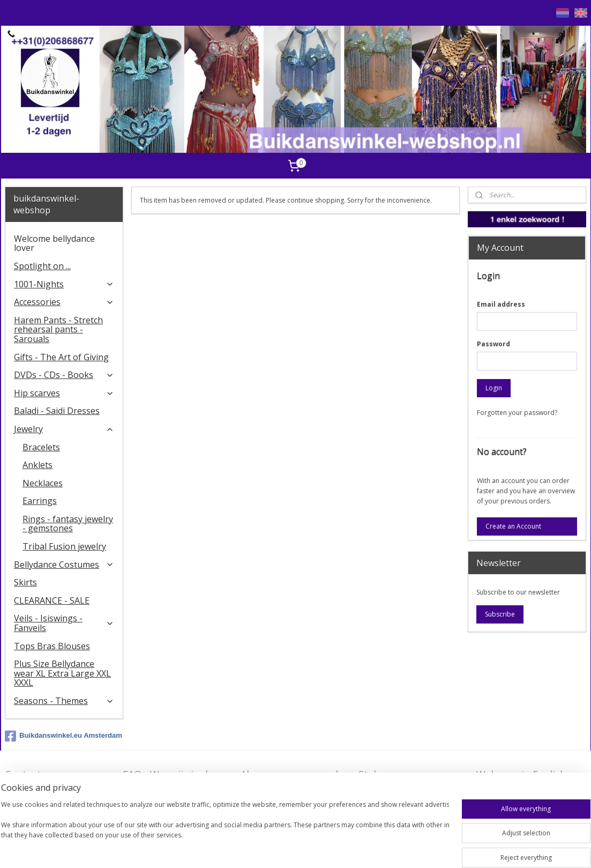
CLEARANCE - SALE (52, 600)
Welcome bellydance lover (54, 243)
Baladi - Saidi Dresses (57, 411)
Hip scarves (64, 393)
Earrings (40, 501)
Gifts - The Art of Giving (61, 357)
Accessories (64, 302)
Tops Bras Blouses (52, 646)
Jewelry (64, 429)
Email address (501, 304)
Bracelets (41, 447)
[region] (225, 832)
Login (494, 388)
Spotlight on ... (42, 266)
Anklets (38, 465)
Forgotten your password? (517, 413)
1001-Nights (64, 284)
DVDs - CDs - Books (64, 375)
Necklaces (43, 483)
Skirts (25, 582)
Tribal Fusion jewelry (64, 546)
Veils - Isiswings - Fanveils (64, 623)
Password (493, 344)
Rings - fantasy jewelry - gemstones (68, 524)
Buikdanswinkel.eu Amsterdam (63, 736)
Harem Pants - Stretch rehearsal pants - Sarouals (58, 329)
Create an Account (513, 526)
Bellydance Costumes (64, 565)
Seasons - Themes (64, 701)
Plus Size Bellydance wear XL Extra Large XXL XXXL (62, 673)
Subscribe (500, 614)
